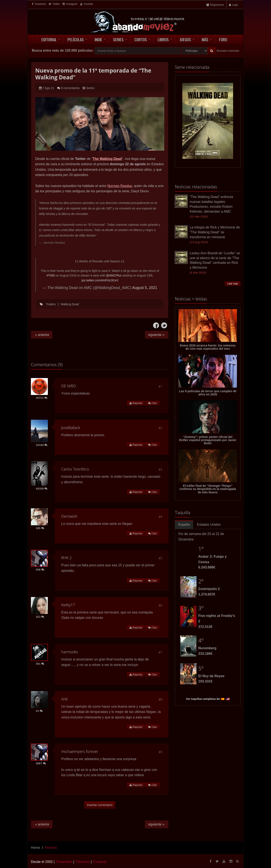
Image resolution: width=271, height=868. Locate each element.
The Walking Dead (107, 159)
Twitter (54, 4)
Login (235, 5)
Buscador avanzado (228, 51)
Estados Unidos (209, 525)
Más (205, 39)
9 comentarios (70, 88)
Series (118, 39)
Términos (82, 862)
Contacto (100, 862)
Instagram (70, 4)
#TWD (51, 275)
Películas (76, 39)
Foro (223, 39)
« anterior (42, 335)
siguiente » (157, 335)
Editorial (49, 39)
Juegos (185, 39)
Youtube (87, 4)
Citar (153, 403)
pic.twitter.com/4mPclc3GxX (100, 280)
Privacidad (64, 862)
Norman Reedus (120, 186)
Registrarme (217, 5)
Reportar (136, 403)
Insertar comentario (100, 805)
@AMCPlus (114, 275)
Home (35, 848)
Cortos (141, 39)
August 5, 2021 (145, 288)
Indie (98, 39)
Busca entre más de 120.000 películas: (63, 50)
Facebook (39, 4)
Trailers (51, 304)
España (184, 525)
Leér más (233, 284)
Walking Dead (70, 304)
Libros (163, 39)
